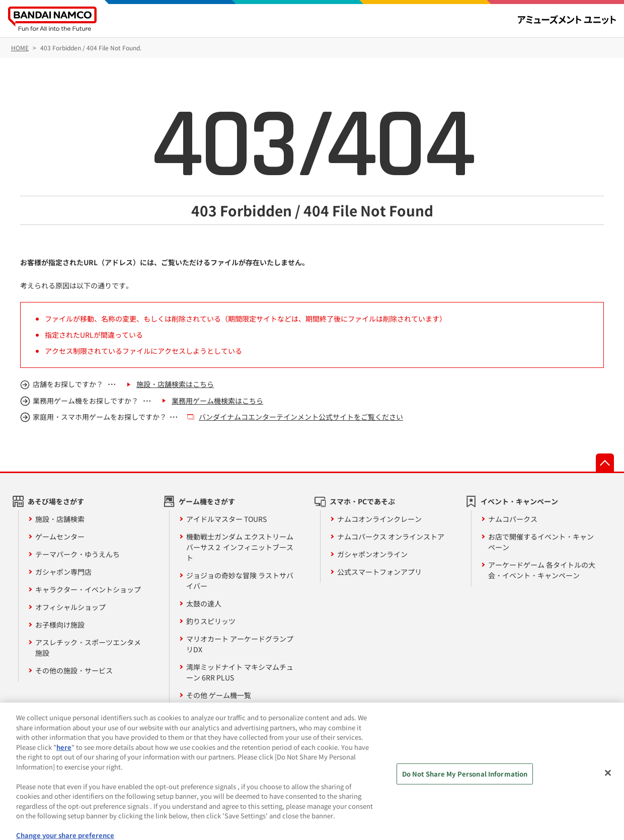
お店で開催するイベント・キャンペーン (541, 542)
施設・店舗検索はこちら (175, 384)
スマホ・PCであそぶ (362, 501)
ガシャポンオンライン (372, 554)
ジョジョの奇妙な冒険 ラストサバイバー (240, 581)
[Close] (608, 781)
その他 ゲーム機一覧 (219, 695)
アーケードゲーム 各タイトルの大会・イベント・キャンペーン (542, 570)
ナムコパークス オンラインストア (391, 537)
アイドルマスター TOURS (226, 519)
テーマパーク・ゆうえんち (77, 554)
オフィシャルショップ (70, 607)
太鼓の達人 (204, 603)
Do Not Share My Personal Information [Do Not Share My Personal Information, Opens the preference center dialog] (465, 781)
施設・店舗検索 (60, 519)
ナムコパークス (513, 519)
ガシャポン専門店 (63, 572)
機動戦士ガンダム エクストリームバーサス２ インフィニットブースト (240, 547)
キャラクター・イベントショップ (88, 589)
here (64, 755)
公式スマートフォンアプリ (379, 572)
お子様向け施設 (60, 625)
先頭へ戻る (605, 463)
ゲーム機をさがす (207, 501)
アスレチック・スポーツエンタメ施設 (88, 647)
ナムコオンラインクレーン (379, 519)
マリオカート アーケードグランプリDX (240, 644)
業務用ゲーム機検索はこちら (217, 401)
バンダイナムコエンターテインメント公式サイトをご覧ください (301, 417)
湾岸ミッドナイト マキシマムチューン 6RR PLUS (240, 672)
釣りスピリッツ (211, 621)
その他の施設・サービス (74, 670)
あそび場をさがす (56, 501)
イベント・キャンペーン (519, 501)
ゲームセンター (60, 537)
